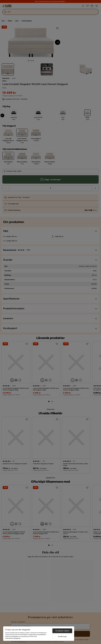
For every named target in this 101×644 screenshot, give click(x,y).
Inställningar (62, 636)
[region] (39, 634)
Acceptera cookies (62, 631)
